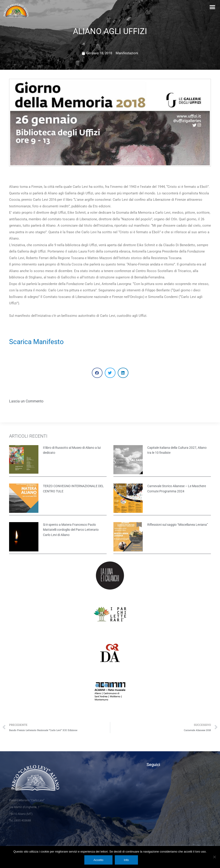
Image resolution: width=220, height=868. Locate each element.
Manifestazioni (127, 53)
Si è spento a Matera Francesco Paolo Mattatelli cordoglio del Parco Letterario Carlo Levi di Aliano (71, 530)
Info (126, 860)
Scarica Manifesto (36, 342)
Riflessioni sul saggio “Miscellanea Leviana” (178, 525)
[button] (212, 7)
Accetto (98, 860)
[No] (214, 857)
